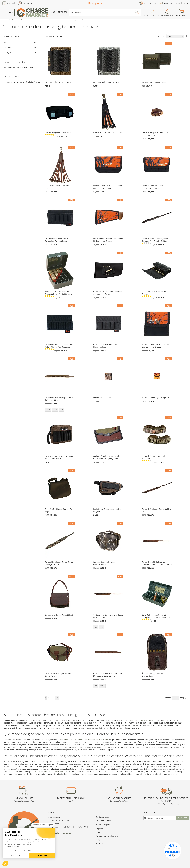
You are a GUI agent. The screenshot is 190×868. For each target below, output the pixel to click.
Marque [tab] (8, 53)
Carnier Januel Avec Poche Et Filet (59, 615)
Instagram (27, 3)
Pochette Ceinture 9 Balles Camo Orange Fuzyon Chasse (155, 346)
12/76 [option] (48, 410)
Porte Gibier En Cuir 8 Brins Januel (108, 133)
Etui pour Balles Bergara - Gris (106, 82)
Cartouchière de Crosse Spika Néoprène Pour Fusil (106, 346)
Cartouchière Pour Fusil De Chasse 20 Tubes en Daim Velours (108, 675)
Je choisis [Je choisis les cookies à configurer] (16, 855)
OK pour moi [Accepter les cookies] (42, 855)
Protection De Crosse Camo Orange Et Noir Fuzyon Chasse (108, 240)
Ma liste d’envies (152, 16)
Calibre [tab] (7, 48)
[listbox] (60, 410)
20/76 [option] (55, 410)
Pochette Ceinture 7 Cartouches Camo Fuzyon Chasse (155, 187)
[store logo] (32, 13)
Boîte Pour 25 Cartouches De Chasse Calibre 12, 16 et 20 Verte (58, 293)
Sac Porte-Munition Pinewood (154, 82)
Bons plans (95, 3)
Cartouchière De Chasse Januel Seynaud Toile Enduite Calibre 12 (156, 240)
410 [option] (62, 410)
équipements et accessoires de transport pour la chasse (85, 740)
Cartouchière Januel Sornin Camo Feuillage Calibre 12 (59, 563)
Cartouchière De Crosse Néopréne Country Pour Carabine (108, 293)
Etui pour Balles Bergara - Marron (59, 82)
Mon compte (167, 16)
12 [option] (96, 627)
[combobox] (105, 12)
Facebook (11, 3)
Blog (53, 12)
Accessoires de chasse (20, 20)
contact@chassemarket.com (176, 3)
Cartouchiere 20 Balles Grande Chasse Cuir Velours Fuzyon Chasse (157, 563)
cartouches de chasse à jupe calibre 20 (50, 771)
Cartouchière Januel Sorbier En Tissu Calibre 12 (155, 134)
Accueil (5, 20)
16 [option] (102, 627)
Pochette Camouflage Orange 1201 (156, 397)
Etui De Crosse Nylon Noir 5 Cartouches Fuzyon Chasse (56, 240)
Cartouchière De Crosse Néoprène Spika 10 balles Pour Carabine (59, 346)
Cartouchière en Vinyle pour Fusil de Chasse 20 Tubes (59, 399)
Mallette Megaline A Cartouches (58, 133)
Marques (62, 12)
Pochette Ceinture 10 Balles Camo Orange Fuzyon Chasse (107, 187)
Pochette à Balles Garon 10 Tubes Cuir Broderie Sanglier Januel (107, 457)
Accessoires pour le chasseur (43, 20)
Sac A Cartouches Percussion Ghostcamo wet (105, 563)
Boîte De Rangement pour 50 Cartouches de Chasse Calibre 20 (156, 616)
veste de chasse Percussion (142, 720)
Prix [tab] (6, 42)
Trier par (161, 36)
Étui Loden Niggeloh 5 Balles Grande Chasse (154, 675)
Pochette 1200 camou (102, 397)
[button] (5, 864)
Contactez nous (102, 817)
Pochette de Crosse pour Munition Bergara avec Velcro (59, 457)
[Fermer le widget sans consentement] (43, 825)
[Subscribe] (182, 818)
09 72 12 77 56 (150, 3)
